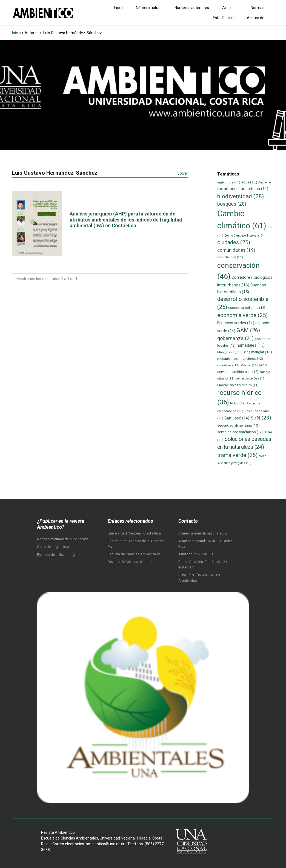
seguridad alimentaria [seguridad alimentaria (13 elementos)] (238, 425)
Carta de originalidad (54, 547)
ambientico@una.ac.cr (209, 533)
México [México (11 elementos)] (249, 365)
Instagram (186, 567)
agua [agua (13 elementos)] (249, 182)
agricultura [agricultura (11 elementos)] (229, 182)
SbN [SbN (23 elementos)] (261, 418)
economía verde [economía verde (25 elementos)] (242, 315)
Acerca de (256, 18)
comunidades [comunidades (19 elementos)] (236, 250)
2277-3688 (204, 554)
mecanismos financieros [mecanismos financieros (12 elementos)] (240, 359)
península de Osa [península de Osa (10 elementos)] (251, 379)
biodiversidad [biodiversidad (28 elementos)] (241, 196)
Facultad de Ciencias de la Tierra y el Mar (137, 544)
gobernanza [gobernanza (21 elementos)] (235, 338)
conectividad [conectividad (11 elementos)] (230, 257)
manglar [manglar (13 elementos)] (262, 352)
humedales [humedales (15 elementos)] (251, 345)
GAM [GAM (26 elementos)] (248, 330)
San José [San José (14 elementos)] (237, 418)
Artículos (230, 8)
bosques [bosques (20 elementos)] (232, 204)
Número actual (149, 8)
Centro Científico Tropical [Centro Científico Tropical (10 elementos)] (244, 236)
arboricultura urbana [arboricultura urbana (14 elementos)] (246, 189)
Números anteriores (192, 8)
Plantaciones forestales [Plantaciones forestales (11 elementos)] (238, 385)
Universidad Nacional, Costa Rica (134, 533)
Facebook (213, 562)
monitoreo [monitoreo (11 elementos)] (228, 365)
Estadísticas (223, 18)
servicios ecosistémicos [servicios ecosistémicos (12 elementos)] (240, 432)
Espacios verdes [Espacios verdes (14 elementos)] (236, 323)
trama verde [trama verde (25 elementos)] (237, 455)
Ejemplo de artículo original (59, 555)
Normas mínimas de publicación (63, 539)
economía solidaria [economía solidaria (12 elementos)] (247, 308)
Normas (258, 8)
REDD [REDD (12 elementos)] (238, 403)
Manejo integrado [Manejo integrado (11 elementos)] (234, 352)
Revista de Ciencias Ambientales (134, 562)
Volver (183, 173)
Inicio (118, 8)
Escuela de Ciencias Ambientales (134, 554)
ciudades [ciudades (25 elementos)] (234, 242)
